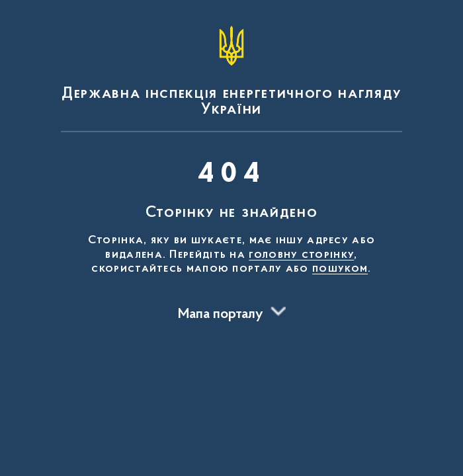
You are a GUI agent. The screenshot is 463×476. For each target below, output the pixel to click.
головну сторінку (301, 255)
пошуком (340, 269)
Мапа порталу (221, 315)
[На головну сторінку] (232, 69)
